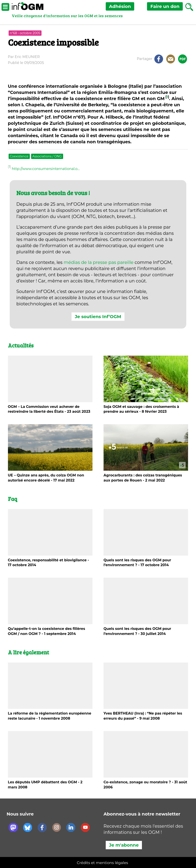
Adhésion (120, 6)
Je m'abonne (124, 845)
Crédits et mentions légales (102, 863)
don (165, 6)
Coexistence (19, 156)
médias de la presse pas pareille (98, 262)
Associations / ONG (47, 156)
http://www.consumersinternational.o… (46, 169)
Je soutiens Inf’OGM (98, 317)
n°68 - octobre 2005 (25, 33)
